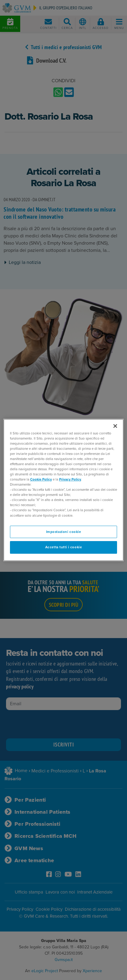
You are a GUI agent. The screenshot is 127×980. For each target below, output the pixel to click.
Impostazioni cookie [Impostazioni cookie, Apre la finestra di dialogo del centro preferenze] (64, 532)
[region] (64, 490)
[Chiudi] (115, 426)
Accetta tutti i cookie (64, 548)
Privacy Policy (70, 479)
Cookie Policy (41, 479)
